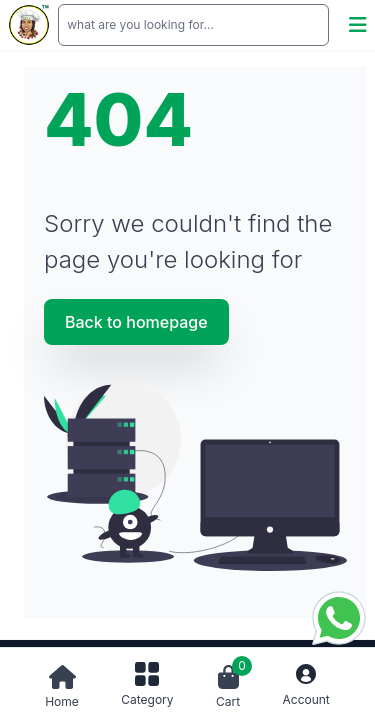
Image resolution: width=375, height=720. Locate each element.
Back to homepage (136, 322)
